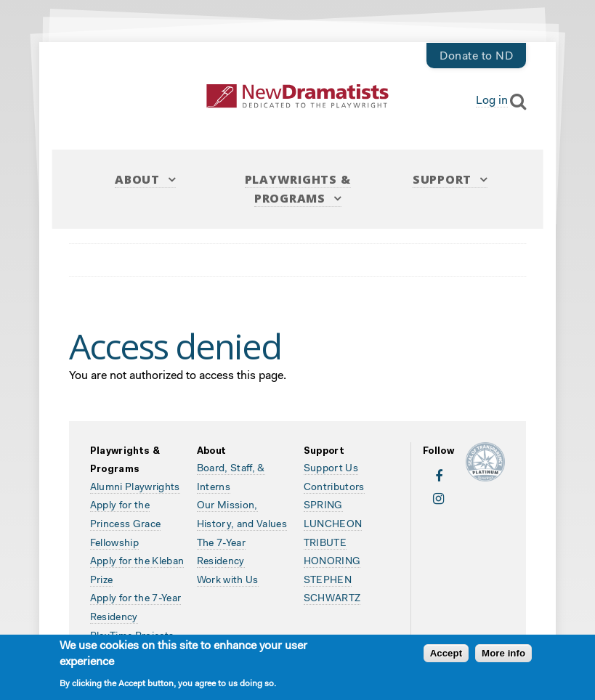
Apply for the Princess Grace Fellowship (126, 525)
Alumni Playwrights (135, 488)
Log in (492, 101)
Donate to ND (476, 57)
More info (503, 655)
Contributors (334, 488)
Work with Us (228, 581)
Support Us (331, 469)
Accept (446, 655)
